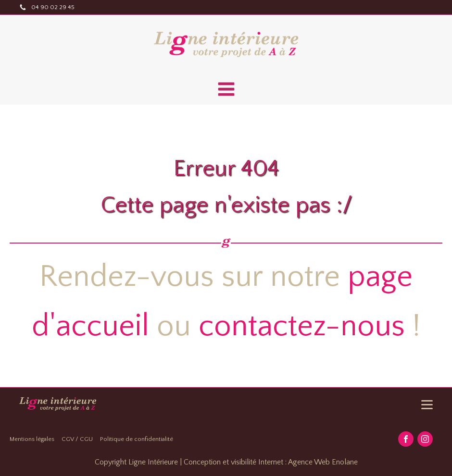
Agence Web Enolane (323, 462)
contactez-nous (302, 326)
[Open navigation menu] (226, 90)
